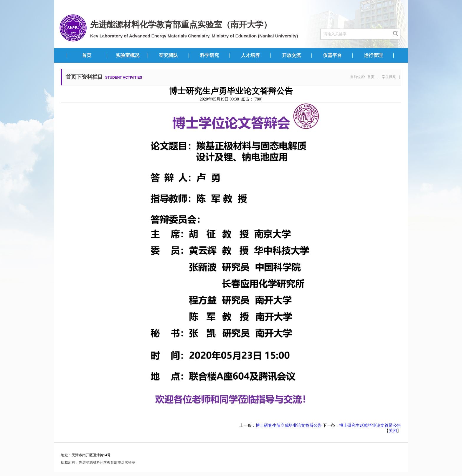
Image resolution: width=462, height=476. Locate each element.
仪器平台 (332, 55)
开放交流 (291, 55)
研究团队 (169, 55)
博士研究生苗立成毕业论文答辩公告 (289, 425)
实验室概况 (128, 55)
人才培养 (250, 55)
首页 (87, 55)
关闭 (393, 431)
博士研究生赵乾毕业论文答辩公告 (370, 425)
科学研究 (209, 55)
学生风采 (389, 77)
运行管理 (373, 55)
